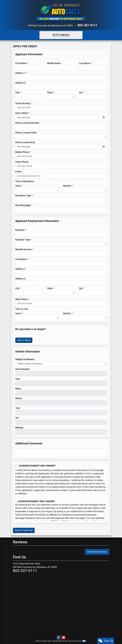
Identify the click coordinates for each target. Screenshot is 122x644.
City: (18, 92)
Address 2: (21, 82)
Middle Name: (54, 63)
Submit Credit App (24, 530)
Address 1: (21, 73)
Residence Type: (23, 195)
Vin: (17, 417)
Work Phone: (22, 299)
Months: (67, 185)
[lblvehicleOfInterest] (61, 363)
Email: (18, 171)
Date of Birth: (22, 113)
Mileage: (20, 427)
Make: (18, 388)
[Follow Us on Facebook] (59, 637)
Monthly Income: (24, 249)
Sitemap (65, 641)
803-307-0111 (87, 25)
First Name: (21, 63)
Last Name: (85, 63)
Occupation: (21, 259)
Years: (18, 185)
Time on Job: (22, 309)
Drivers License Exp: (25, 142)
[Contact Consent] (16, 501)
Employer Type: (23, 239)
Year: (18, 378)
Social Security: (23, 103)
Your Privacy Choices (77, 641)
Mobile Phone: (23, 152)
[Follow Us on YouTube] (63, 637)
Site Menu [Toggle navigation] (61, 35)
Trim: (18, 408)
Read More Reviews (97, 551)
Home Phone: (22, 161)
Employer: (20, 229)
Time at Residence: (25, 181)
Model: (19, 398)
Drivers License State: (26, 132)
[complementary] (114, 636)
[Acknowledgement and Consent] (16, 465)
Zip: (81, 92)
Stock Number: (23, 369)
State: (50, 92)
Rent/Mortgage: (23, 205)
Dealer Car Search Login (43, 641)
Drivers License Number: (28, 122)
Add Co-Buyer (24, 340)
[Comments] (61, 452)
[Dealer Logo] (61, 12)
